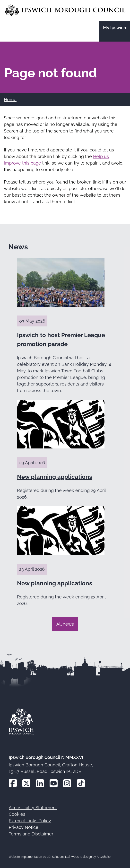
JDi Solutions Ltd (58, 857)
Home (10, 100)
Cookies (17, 814)
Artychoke (104, 857)
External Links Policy (30, 821)
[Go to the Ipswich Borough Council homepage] (65, 10)
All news (65, 624)
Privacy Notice (24, 827)
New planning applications (55, 477)
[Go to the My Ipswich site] (115, 31)
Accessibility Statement (33, 808)
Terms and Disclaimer (31, 834)
